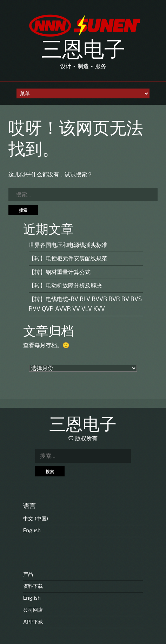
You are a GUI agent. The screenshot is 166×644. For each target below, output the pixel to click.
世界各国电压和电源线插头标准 (68, 245)
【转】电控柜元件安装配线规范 (68, 259)
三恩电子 (83, 51)
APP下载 (33, 622)
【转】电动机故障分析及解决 (65, 286)
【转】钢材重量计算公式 (60, 272)
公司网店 (33, 610)
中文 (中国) (36, 519)
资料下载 (33, 586)
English (32, 531)
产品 (28, 574)
